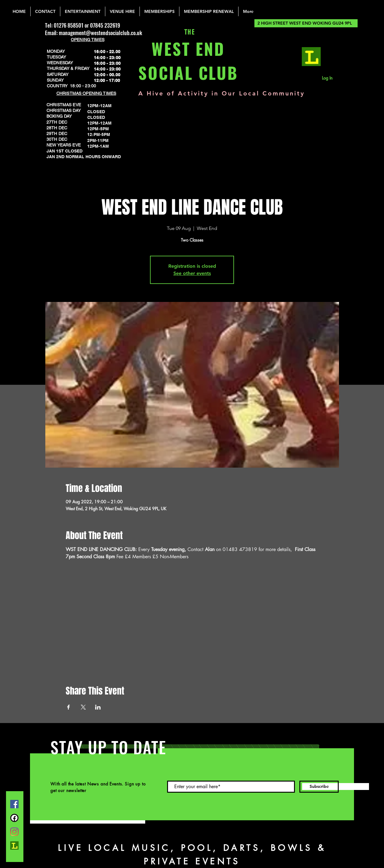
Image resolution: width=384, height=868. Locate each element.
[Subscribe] (319, 787)
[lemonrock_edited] (311, 57)
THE (188, 32)
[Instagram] (14, 832)
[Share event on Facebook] (69, 707)
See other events (192, 273)
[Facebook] (14, 804)
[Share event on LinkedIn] (98, 707)
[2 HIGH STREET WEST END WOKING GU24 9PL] (306, 23)
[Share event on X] (83, 707)
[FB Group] (14, 818)
